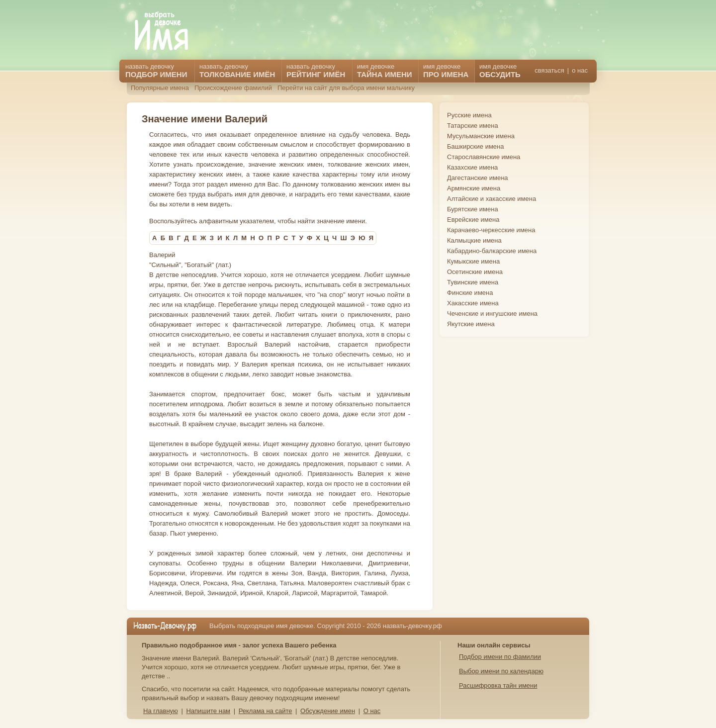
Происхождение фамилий (233, 88)
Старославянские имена (484, 157)
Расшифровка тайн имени (498, 685)
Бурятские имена (473, 209)
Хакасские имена (473, 303)
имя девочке (500, 71)
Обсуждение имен (328, 711)
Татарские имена (473, 126)
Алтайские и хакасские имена (492, 199)
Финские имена (470, 293)
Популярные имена (160, 88)
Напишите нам (208, 711)
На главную (161, 711)
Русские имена (469, 115)
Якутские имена (471, 324)
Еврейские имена (473, 220)
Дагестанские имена (478, 178)
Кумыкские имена (473, 261)
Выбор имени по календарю (501, 671)
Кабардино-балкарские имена (492, 251)
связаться (549, 70)
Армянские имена (474, 188)
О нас (372, 711)
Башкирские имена (476, 146)
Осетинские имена (475, 272)
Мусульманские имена (481, 136)
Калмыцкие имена (474, 240)
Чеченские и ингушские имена (492, 314)
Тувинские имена (473, 282)
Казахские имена (472, 167)
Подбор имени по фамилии (500, 657)
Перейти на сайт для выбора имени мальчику (346, 88)
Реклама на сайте (266, 711)
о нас (580, 70)
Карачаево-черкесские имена (491, 230)
